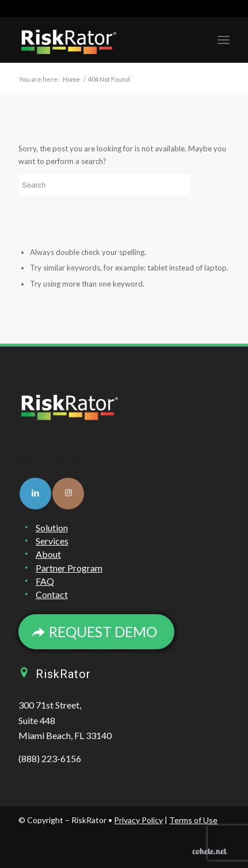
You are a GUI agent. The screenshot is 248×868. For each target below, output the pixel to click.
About (48, 554)
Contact (52, 594)
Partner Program (69, 568)
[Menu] (224, 40)
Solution (52, 528)
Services (52, 541)
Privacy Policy (138, 820)
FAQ (45, 581)
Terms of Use (193, 820)
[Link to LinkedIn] (35, 494)
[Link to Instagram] (68, 494)
